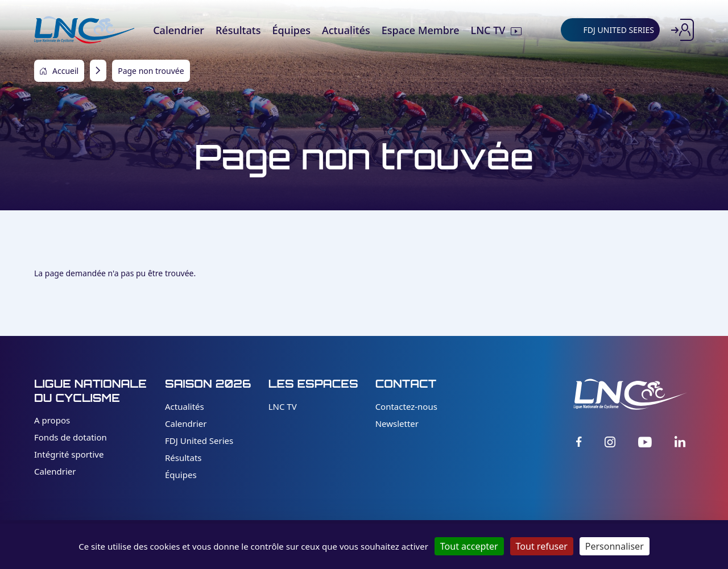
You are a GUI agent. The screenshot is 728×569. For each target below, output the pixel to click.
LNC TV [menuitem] (488, 30)
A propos (52, 420)
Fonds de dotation (71, 437)
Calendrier (55, 471)
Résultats (183, 458)
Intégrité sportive (69, 454)
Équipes (181, 475)
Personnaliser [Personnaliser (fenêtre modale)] (615, 546)
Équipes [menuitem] (291, 30)
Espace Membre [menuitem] (421, 30)
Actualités (185, 406)
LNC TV (283, 406)
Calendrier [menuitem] (179, 30)
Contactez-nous (406, 406)
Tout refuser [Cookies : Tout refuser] (542, 546)
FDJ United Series (199, 441)
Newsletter (397, 423)
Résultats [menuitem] (238, 30)
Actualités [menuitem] (346, 30)
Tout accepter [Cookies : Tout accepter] (469, 546)
